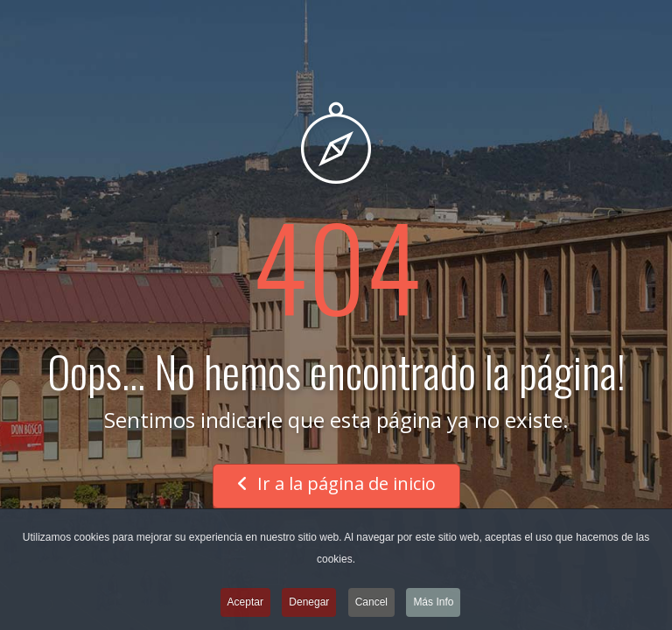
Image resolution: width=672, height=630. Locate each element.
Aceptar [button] (245, 604)
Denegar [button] (309, 604)
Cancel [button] (371, 604)
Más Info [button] (433, 604)
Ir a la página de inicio (336, 483)
